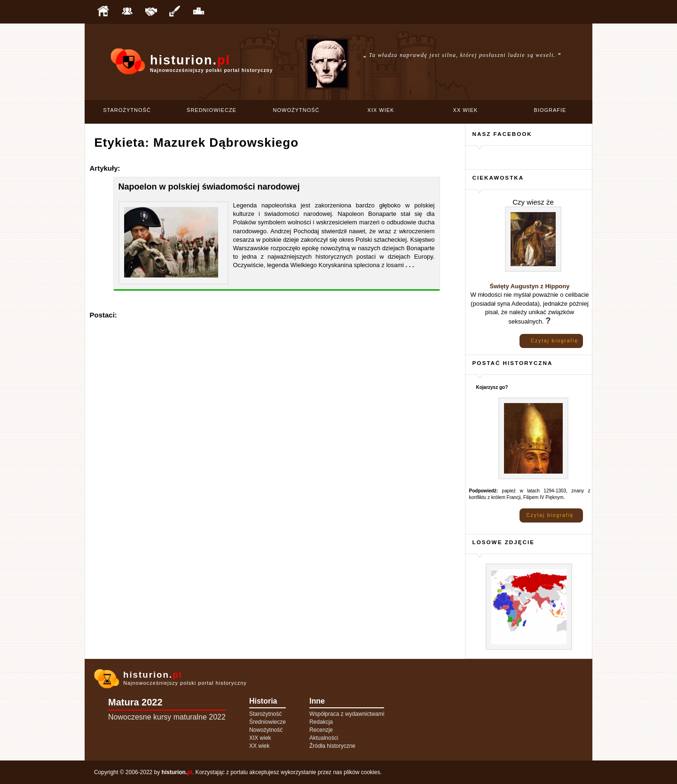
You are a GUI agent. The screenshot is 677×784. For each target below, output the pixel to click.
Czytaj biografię (555, 341)
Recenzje (321, 730)
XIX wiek (381, 110)
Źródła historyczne (332, 746)
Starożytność (127, 110)
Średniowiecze (212, 110)
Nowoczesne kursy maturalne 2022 (167, 717)
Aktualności (324, 738)
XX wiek (466, 110)
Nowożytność (296, 110)
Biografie (550, 110)
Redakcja (321, 722)
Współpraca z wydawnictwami (347, 714)
